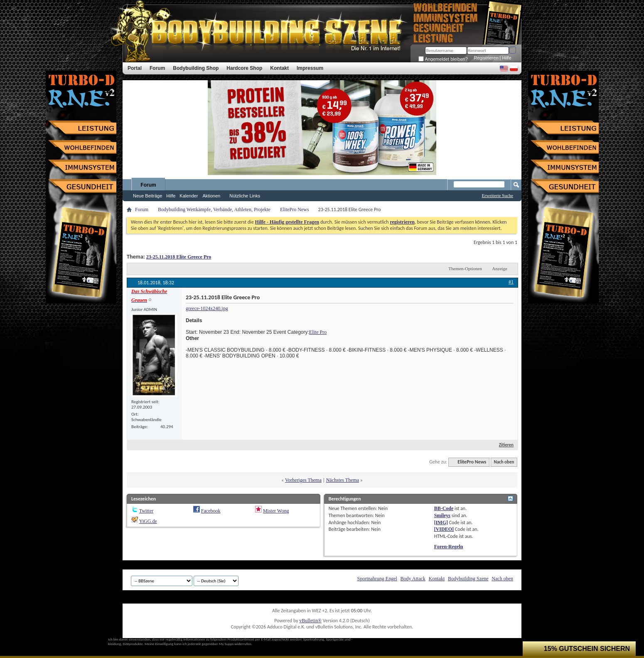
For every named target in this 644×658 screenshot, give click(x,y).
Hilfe (507, 58)
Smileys (442, 515)
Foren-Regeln (449, 547)
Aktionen (211, 196)
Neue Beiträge (147, 196)
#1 (511, 282)
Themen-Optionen (465, 269)
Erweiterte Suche (498, 195)
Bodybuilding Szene (468, 579)
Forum (148, 185)
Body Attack (413, 579)
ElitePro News (295, 209)
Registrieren (486, 58)
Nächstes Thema (343, 480)
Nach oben (504, 462)
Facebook (211, 511)
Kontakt (437, 579)
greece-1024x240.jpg (207, 308)
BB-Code (444, 508)
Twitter (146, 511)
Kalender (189, 196)
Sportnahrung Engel (377, 579)
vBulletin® (310, 621)
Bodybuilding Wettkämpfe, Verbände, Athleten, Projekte (214, 209)
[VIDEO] (444, 529)
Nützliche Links (245, 196)
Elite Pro (318, 332)
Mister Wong (276, 511)
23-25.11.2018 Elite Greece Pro (179, 257)
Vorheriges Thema (303, 480)
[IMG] (441, 522)
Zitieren (503, 445)
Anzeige (500, 269)
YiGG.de (148, 521)
